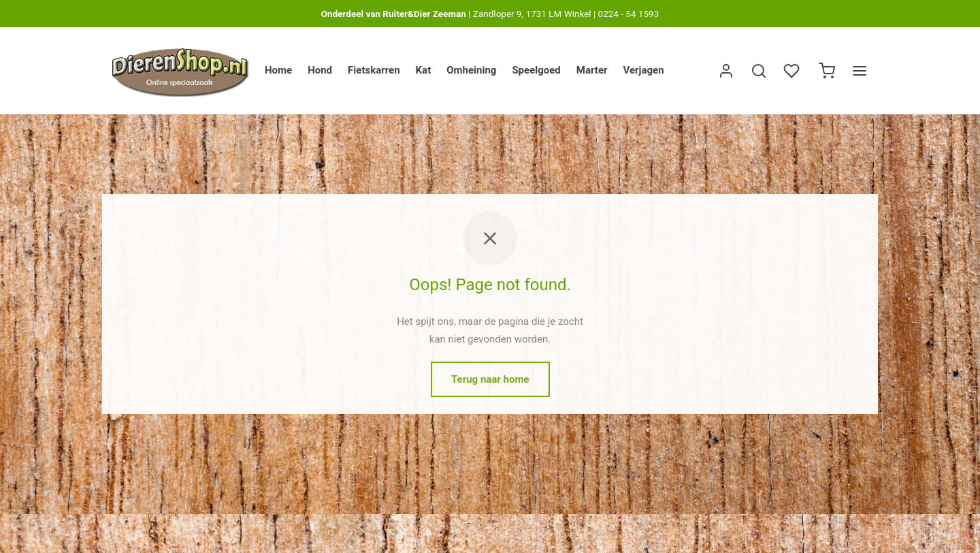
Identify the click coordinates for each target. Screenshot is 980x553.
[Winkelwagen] (827, 71)
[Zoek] (759, 71)
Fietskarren (374, 70)
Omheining (471, 70)
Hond (320, 70)
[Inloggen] (726, 71)
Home (278, 70)
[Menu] (860, 71)
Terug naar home (490, 383)
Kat (424, 70)
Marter (592, 70)
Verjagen (644, 70)
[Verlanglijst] (793, 71)
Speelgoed (536, 70)
